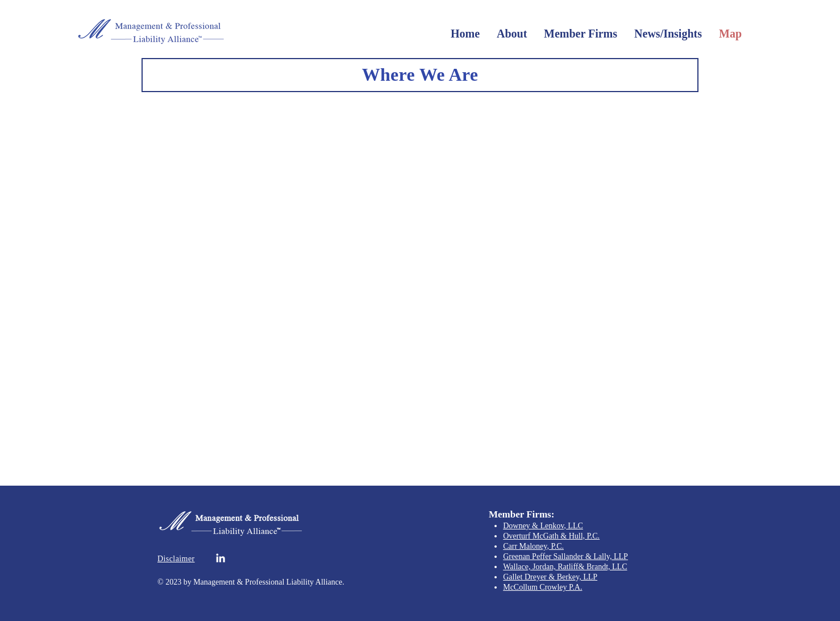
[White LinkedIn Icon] (221, 558)
